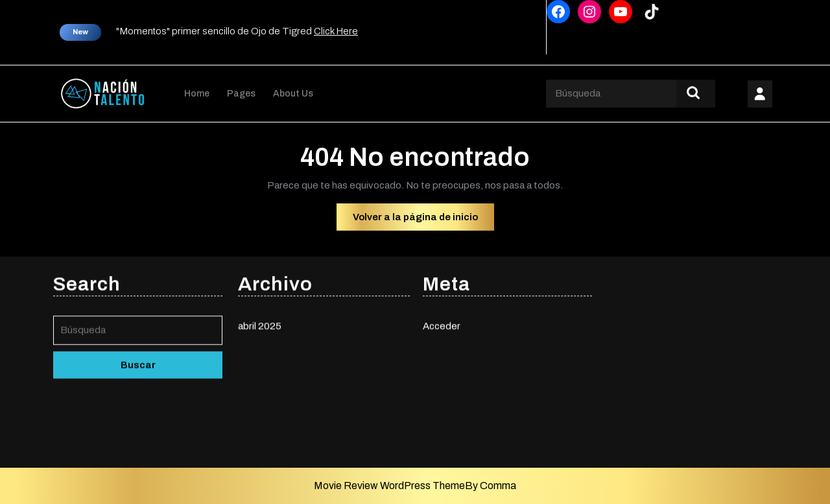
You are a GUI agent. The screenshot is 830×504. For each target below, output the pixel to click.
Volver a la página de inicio (423, 220)
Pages (241, 94)
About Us (293, 94)
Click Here (336, 31)
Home (197, 94)
